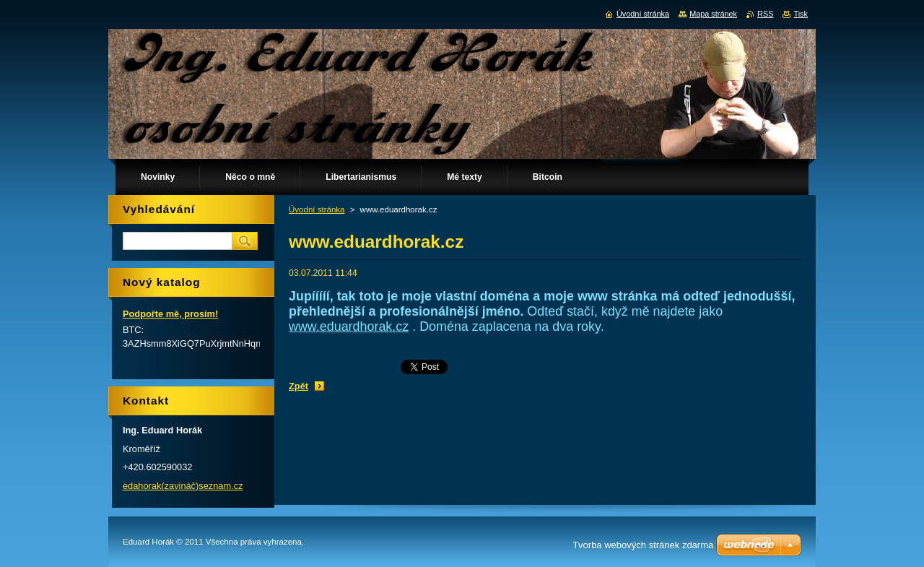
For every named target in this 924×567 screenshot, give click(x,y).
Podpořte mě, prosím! (170, 314)
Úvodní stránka (317, 209)
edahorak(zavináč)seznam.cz (183, 486)
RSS (765, 14)
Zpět (298, 386)
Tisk (801, 14)
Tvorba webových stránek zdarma (643, 545)
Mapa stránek (713, 14)
